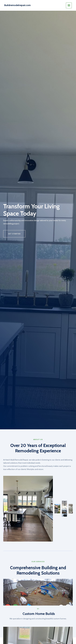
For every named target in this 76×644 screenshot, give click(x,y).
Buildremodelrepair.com (17, 5)
